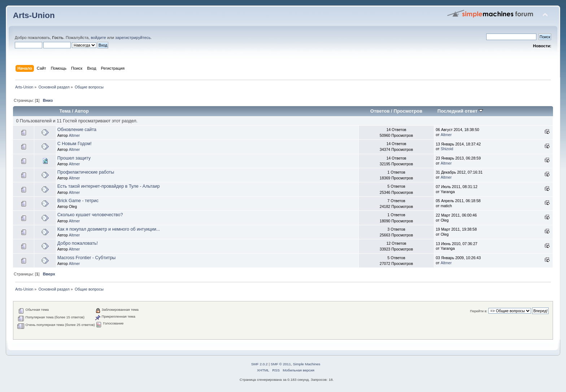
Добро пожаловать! (78, 243)
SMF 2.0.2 (260, 364)
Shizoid (447, 149)
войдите (98, 38)
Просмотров (408, 111)
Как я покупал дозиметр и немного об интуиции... (109, 229)
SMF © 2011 (281, 364)
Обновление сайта (77, 130)
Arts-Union (34, 15)
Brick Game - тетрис (78, 201)
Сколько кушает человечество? (90, 215)
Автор (81, 111)
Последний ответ (460, 111)
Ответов (380, 111)
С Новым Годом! (75, 144)
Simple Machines (306, 364)
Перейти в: (479, 311)
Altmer (75, 135)
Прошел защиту (74, 158)
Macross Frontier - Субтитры (86, 258)
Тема (65, 111)
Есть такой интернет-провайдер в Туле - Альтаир (109, 186)
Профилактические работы (86, 172)
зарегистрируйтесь (133, 38)
